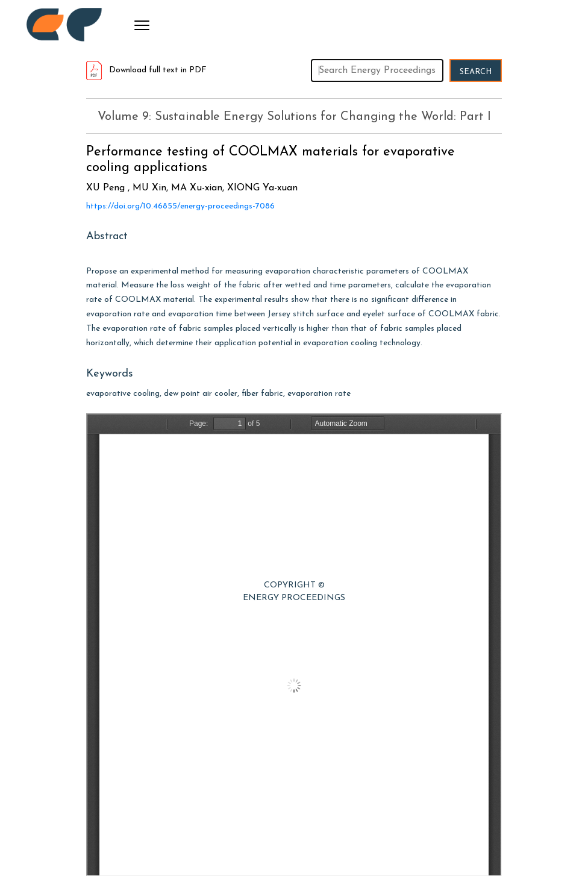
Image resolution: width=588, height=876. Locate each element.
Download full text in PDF (146, 70)
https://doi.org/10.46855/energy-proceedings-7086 (180, 206)
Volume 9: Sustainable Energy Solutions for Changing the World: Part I (294, 117)
